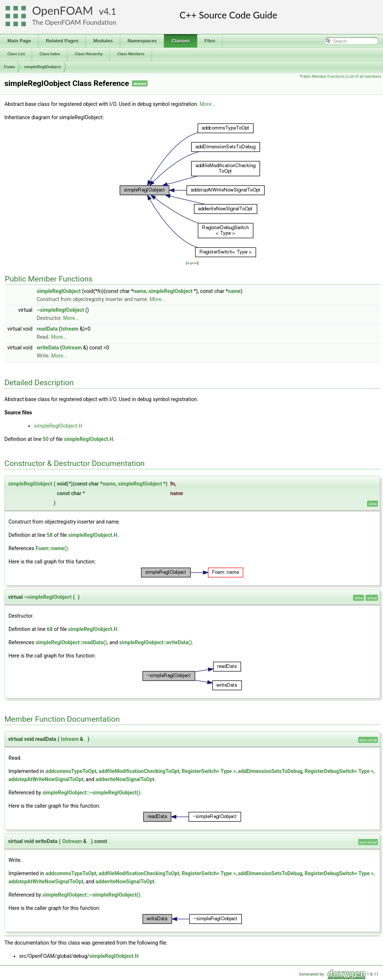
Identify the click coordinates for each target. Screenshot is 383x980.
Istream (70, 329)
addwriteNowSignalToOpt (125, 779)
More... (207, 104)
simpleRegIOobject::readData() (71, 642)
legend (192, 263)
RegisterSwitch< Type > (209, 771)
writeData (48, 348)
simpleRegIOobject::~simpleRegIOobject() (91, 793)
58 (50, 535)
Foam (9, 67)
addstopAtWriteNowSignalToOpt (46, 779)
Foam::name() (52, 548)
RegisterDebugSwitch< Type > (339, 771)
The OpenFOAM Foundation (74, 22)
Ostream (72, 348)
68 (50, 629)
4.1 (110, 11)
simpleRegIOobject (42, 67)
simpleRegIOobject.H (58, 426)
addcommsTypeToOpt (71, 771)
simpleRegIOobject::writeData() (155, 642)
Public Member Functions (322, 77)
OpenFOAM (63, 11)
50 (46, 439)
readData (47, 329)
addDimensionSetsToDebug (270, 771)
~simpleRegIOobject (61, 310)
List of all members (364, 77)
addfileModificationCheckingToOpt (139, 771)
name (140, 291)
